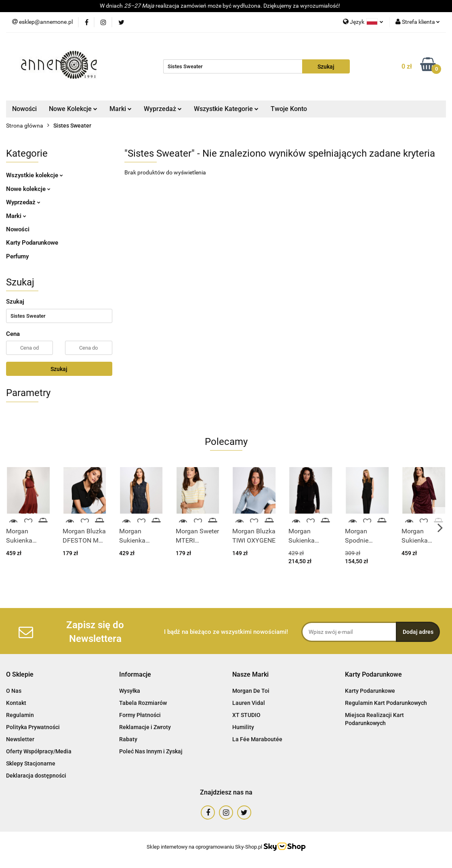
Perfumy (17, 256)
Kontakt (16, 703)
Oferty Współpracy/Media (39, 751)
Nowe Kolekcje (73, 109)
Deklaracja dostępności (36, 776)
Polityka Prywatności (33, 727)
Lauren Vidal (249, 703)
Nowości (24, 109)
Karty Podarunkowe (32, 243)
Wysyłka (130, 691)
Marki (121, 109)
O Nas (14, 691)
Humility (243, 727)
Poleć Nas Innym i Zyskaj (151, 751)
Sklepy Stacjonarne (31, 763)
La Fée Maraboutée (257, 739)
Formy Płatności (140, 715)
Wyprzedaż (163, 109)
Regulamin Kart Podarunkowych (386, 703)
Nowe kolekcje (28, 189)
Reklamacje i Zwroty (145, 727)
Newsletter (20, 739)
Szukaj (59, 369)
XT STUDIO (246, 715)
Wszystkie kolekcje (35, 175)
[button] (20, 675)
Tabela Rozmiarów (143, 703)
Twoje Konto (289, 109)
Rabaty (128, 739)
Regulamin (20, 715)
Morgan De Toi (251, 691)
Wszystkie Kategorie (226, 109)
